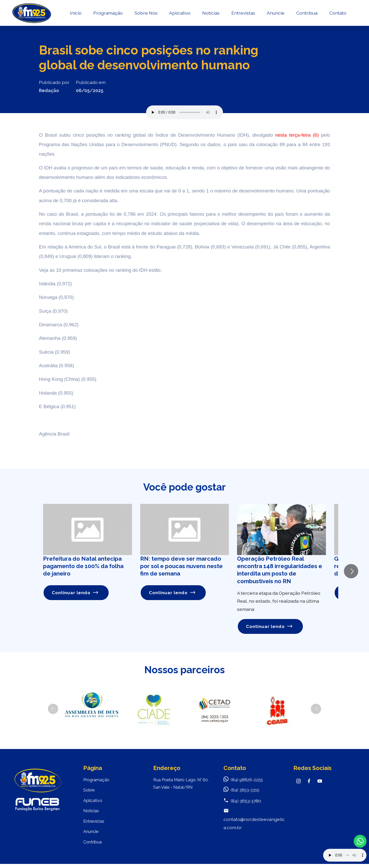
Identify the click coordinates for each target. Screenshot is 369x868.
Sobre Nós (146, 14)
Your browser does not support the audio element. (345, 855)
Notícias (211, 14)
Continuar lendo (75, 593)
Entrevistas (243, 14)
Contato (338, 14)
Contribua (307, 14)
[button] (53, 709)
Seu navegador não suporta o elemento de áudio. (184, 112)
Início (75, 14)
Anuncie (276, 14)
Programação (108, 14)
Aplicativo (180, 14)
